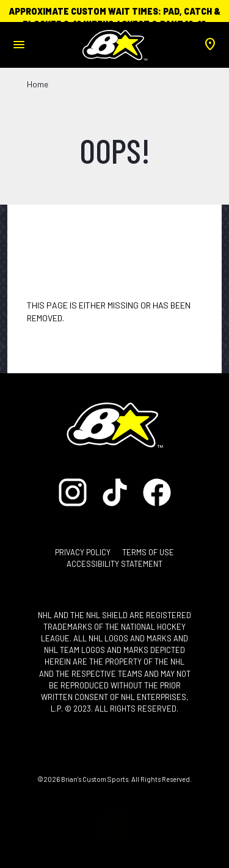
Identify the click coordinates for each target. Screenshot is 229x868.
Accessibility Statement (114, 564)
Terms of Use (148, 552)
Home (38, 84)
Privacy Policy (83, 552)
